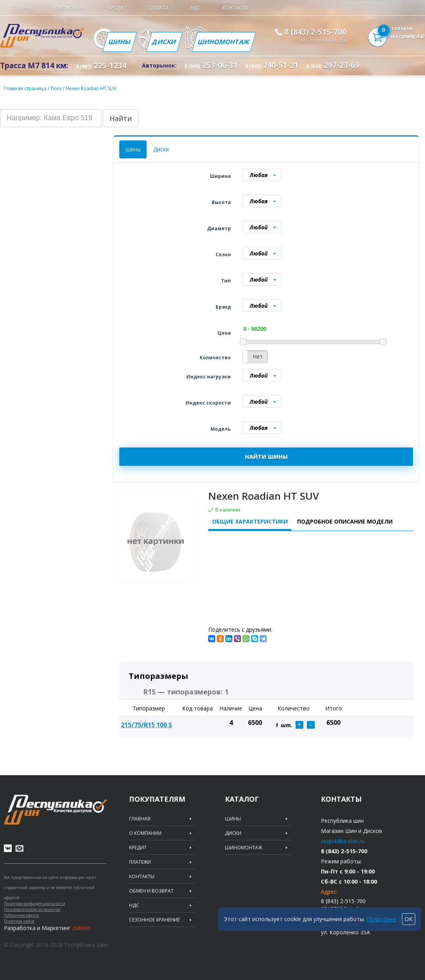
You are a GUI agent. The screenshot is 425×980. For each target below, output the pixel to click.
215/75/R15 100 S (146, 725)
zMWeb (82, 928)
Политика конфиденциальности (35, 904)
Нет (258, 356)
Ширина (220, 176)
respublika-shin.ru (343, 841)
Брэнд (223, 307)
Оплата (159, 8)
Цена (224, 333)
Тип (226, 281)
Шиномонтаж (224, 42)
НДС (196, 8)
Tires (56, 88)
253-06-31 (211, 65)
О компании (70, 8)
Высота (221, 202)
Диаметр (219, 228)
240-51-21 (272, 65)
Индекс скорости (208, 403)
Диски (164, 42)
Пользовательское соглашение (32, 909)
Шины (120, 42)
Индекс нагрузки (209, 377)
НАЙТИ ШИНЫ (266, 457)
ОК (409, 919)
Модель (221, 429)
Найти (121, 118)
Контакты (236, 8)
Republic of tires (55, 810)
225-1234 (101, 66)
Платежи (140, 862)
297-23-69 (333, 65)
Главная (22, 8)
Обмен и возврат (151, 891)
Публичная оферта (21, 915)
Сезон (223, 255)
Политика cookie (19, 921)
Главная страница (25, 88)
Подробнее (382, 919)
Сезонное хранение (154, 920)
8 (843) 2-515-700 (315, 32)
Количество (215, 358)
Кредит (118, 8)
